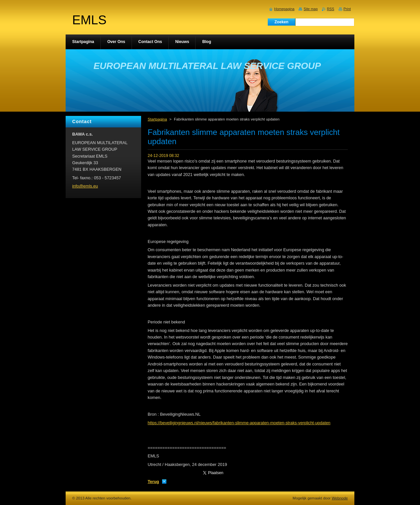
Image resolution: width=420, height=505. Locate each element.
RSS (330, 9)
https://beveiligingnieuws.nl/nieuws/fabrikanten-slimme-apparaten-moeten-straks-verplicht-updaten (239, 423)
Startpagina (157, 119)
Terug (153, 482)
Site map (311, 9)
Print (347, 9)
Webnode (340, 498)
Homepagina (284, 9)
